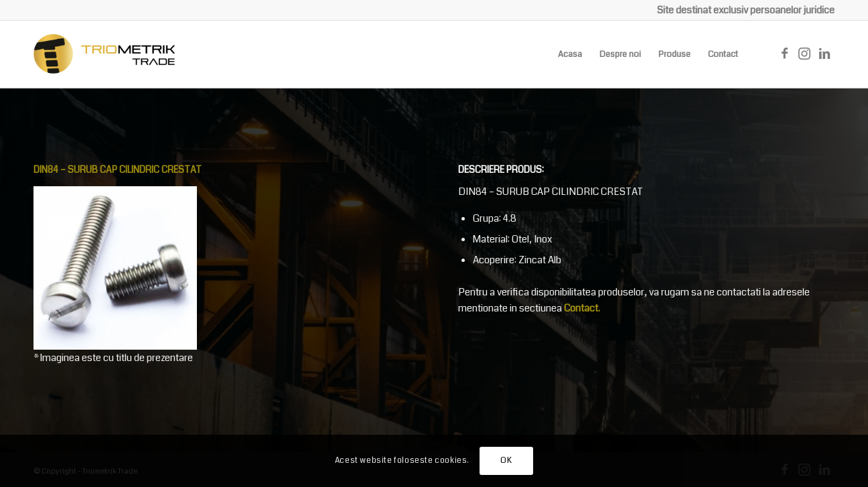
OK (506, 461)
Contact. (582, 308)
